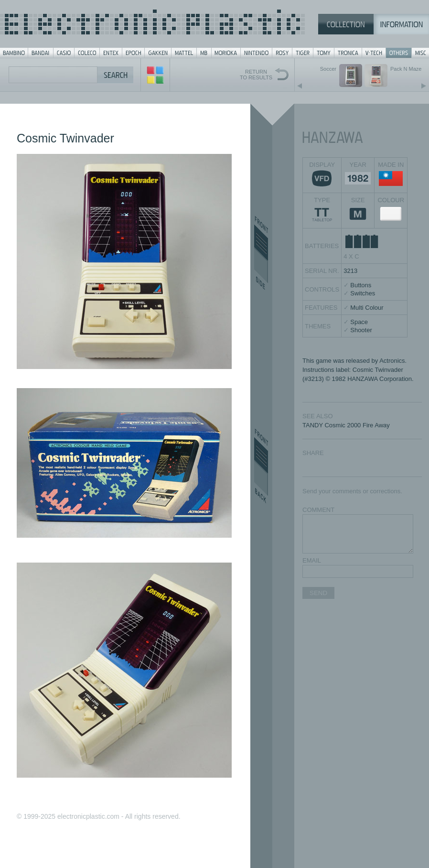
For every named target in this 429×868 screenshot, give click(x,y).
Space (359, 322)
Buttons (361, 285)
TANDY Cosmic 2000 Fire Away (346, 425)
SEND (318, 593)
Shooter (361, 330)
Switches (363, 293)
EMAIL (312, 560)
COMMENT (318, 510)
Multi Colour (367, 308)
